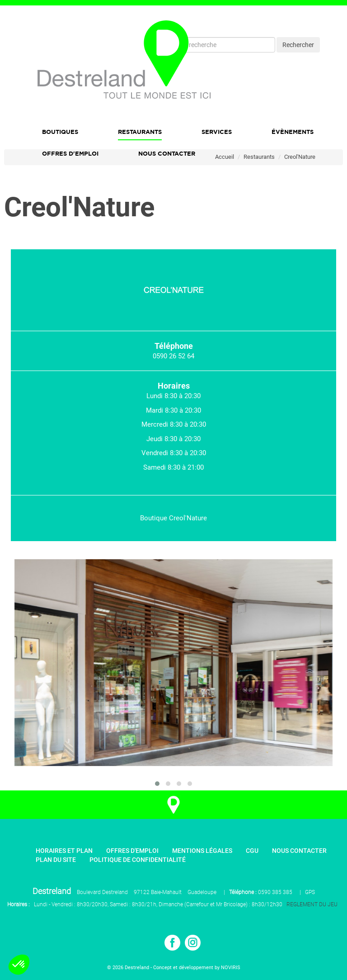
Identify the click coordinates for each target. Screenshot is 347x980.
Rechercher (298, 45)
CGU (252, 851)
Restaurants (140, 132)
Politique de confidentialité (138, 860)
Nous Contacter (167, 153)
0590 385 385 (275, 892)
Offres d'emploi (70, 153)
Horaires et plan (64, 851)
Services (217, 132)
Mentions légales (202, 851)
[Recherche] (229, 45)
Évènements (293, 132)
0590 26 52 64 (173, 356)
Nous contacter (299, 851)
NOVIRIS (231, 968)
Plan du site (56, 860)
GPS (310, 892)
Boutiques (60, 132)
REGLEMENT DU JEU (312, 904)
